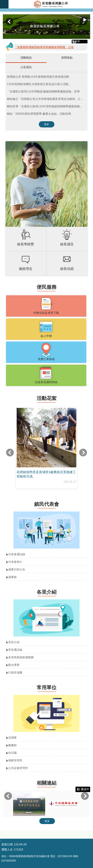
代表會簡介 (15, 562)
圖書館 (12, 745)
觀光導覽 (14, 665)
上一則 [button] (10, 453)
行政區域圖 (15, 673)
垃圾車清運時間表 (46, 382)
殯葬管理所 (15, 760)
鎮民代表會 (47, 504)
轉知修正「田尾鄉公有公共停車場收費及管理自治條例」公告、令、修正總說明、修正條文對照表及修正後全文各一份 (47, 99)
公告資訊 (26, 67)
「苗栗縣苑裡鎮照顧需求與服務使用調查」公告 (44, 47)
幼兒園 (12, 753)
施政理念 (26, 269)
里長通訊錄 (15, 650)
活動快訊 (26, 58)
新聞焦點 (67, 58)
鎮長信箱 (67, 269)
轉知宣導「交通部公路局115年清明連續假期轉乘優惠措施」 (45, 106)
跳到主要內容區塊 (2, 2)
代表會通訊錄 (17, 554)
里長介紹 (14, 642)
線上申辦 (46, 336)
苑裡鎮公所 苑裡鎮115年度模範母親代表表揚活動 (38, 77)
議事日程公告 (17, 569)
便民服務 (47, 287)
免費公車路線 (46, 359)
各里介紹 (47, 592)
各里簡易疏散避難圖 (21, 657)
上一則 (9, 22)
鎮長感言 (67, 244)
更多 (47, 124)
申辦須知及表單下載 (46, 313)
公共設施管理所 (18, 768)
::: (3, 13)
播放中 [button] (85, 20)
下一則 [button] (83, 453)
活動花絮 (47, 398)
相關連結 (47, 783)
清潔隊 (12, 738)
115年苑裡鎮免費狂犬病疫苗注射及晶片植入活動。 (39, 84)
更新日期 (7, 844)
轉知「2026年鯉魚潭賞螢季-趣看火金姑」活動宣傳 (39, 114)
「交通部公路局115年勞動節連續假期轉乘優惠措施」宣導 (43, 92)
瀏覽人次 (7, 850)
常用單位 (47, 688)
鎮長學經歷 (26, 244)
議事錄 (12, 577)
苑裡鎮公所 (51, 4)
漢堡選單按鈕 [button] (4, 4)
